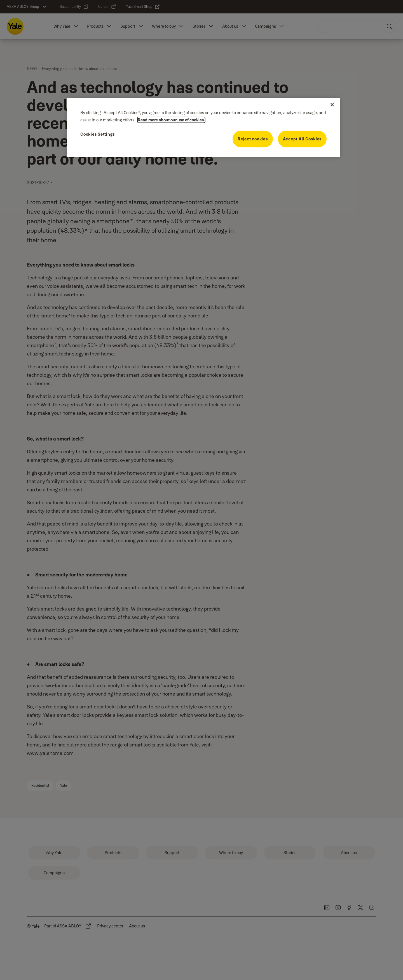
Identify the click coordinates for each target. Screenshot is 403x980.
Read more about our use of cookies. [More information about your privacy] (171, 120)
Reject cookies (253, 139)
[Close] (332, 105)
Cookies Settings (98, 134)
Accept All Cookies (302, 139)
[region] (203, 128)
